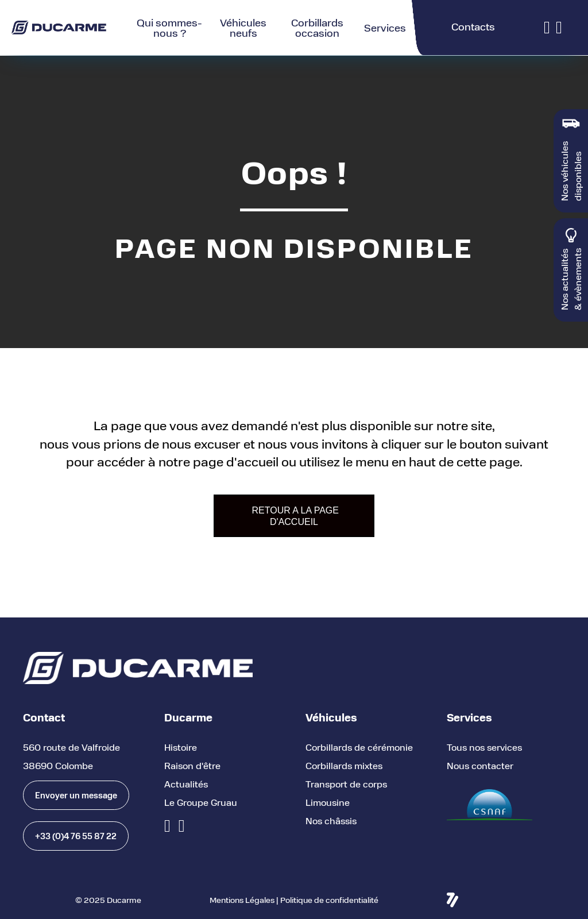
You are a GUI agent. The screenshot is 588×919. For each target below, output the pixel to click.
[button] (76, 795)
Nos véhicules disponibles (571, 171)
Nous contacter (480, 765)
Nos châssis (331, 820)
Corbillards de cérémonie (359, 747)
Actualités (186, 784)
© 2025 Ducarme (108, 900)
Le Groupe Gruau (201, 802)
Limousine (328, 802)
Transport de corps (346, 784)
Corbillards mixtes (344, 765)
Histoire (181, 747)
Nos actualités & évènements (571, 279)
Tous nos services (484, 747)
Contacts (473, 26)
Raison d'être (192, 765)
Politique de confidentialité (329, 900)
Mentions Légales (242, 900)
